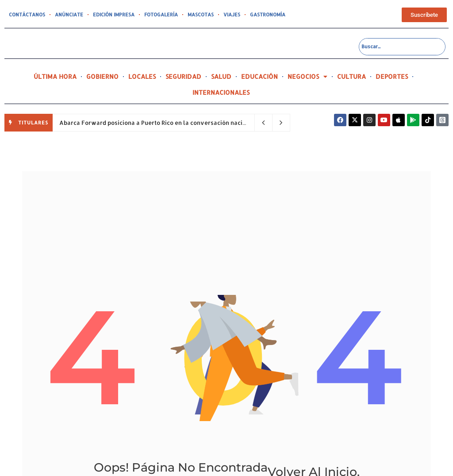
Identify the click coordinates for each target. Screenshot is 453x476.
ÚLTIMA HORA (55, 76)
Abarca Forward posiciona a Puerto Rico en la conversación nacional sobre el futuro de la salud (197, 123)
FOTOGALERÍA (161, 15)
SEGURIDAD (183, 76)
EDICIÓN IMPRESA (114, 15)
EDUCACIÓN (259, 76)
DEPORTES (392, 76)
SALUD (221, 76)
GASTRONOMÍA (268, 15)
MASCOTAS (201, 15)
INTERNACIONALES (221, 92)
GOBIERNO (102, 76)
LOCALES (142, 76)
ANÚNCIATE (69, 15)
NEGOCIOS (307, 77)
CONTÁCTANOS (27, 15)
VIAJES (232, 15)
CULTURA (351, 76)
